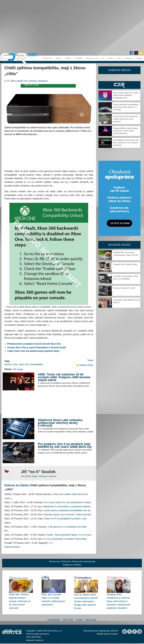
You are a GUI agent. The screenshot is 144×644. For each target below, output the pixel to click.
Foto (119, 58)
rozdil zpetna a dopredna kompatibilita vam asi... (68, 510)
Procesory (47, 58)
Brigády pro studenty (72, 565)
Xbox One (24, 364)
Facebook (54, 620)
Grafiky (68, 58)
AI (103, 58)
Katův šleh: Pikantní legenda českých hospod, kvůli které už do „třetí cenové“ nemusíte (20, 601)
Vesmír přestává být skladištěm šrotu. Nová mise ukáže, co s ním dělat (126, 107)
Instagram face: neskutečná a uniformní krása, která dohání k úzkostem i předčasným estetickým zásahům (119, 601)
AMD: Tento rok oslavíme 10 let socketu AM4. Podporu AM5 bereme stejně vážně (64, 377)
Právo (111, 58)
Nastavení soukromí (35, 640)
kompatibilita (36, 364)
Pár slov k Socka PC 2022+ (125, 288)
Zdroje (139, 58)
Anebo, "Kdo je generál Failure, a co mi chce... (70, 535)
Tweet (90, 360)
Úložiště (79, 58)
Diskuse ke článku (17, 485)
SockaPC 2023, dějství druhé (125, 264)
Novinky (33, 81)
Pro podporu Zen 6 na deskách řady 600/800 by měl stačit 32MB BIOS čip (65, 445)
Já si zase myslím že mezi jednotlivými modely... (68, 502)
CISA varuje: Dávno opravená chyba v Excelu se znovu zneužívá (125, 119)
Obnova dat (77, 561)
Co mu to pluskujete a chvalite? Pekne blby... (66, 539)
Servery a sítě (92, 58)
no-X (20, 81)
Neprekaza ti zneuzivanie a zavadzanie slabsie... (68, 506)
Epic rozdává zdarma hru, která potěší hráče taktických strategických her (126, 95)
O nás (79, 620)
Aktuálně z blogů (119, 245)
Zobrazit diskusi (12, 547)
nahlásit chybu (86, 365)
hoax (15, 364)
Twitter (68, 620)
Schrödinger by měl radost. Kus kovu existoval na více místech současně (126, 143)
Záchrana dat (89, 561)
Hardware (43, 81)
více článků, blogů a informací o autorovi (39, 476)
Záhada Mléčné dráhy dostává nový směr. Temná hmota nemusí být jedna (126, 131)
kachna (8, 364)
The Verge (18, 369)
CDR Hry (119, 85)
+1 (51, 543)
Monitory (129, 58)
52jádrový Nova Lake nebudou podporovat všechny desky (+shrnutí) (60, 423)
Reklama (91, 620)
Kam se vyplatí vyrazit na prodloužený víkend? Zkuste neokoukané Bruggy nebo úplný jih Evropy (86, 601)
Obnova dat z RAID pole (60, 561)
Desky (58, 58)
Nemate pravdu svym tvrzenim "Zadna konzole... (68, 515)
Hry (26, 81)
